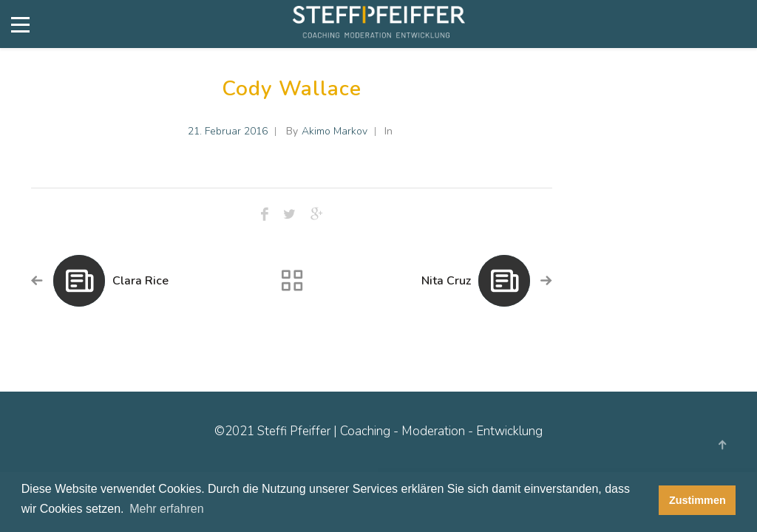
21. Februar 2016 (228, 131)
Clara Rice (140, 281)
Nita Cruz (446, 281)
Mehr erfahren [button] (167, 509)
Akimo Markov (335, 131)
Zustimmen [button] (697, 500)
